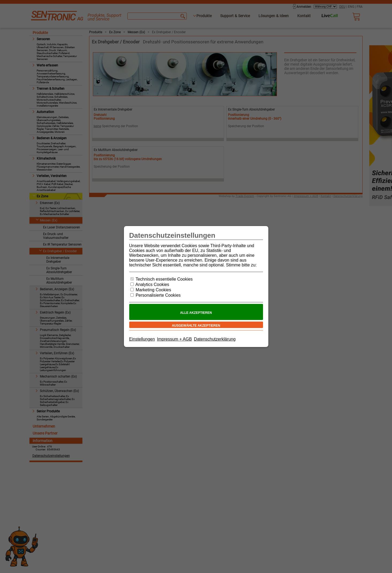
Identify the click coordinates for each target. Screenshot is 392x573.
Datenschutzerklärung (215, 339)
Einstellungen (142, 339)
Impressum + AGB (174, 339)
